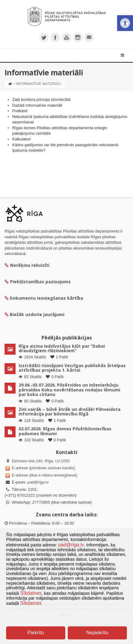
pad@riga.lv (38, 482)
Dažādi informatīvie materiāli (37, 105)
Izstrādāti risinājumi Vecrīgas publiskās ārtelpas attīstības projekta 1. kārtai (72, 368)
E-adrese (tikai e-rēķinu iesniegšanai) (44, 475)
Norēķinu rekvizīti (27, 265)
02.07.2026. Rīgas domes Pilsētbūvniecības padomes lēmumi (65, 431)
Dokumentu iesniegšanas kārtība (47, 298)
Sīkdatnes (31, 593)
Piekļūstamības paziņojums (38, 282)
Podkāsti (20, 111)
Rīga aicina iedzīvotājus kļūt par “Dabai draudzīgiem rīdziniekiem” (62, 348)
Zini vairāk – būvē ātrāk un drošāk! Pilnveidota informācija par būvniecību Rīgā (70, 412)
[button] (125, 23)
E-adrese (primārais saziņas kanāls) (43, 468)
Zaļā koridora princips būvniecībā (41, 100)
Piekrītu (36, 633)
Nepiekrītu (97, 633)
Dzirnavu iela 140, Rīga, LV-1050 (41, 461)
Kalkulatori (22, 139)
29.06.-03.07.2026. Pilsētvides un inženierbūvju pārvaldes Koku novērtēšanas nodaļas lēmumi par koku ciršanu (69, 390)
